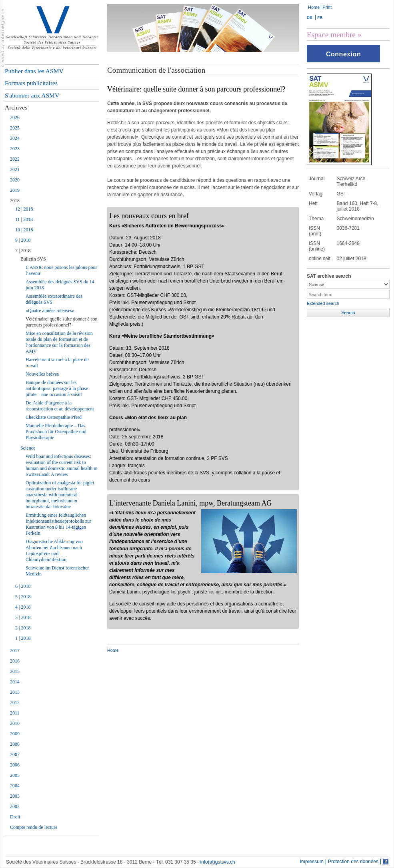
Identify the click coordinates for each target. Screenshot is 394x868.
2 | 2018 (23, 628)
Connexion (343, 54)
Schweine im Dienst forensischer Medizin (57, 571)
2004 (15, 786)
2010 (15, 723)
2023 (15, 149)
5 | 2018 (23, 597)
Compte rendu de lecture (34, 827)
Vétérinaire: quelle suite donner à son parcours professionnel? (62, 322)
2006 (15, 765)
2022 (15, 159)
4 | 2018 (23, 607)
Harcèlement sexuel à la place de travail (57, 363)
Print (327, 7)
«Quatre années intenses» (50, 311)
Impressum (312, 862)
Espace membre (331, 35)
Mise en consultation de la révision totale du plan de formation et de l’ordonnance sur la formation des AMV (59, 342)
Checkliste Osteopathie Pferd (54, 417)
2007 (15, 755)
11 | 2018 (24, 219)
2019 (15, 190)
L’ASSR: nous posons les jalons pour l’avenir (61, 270)
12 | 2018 (24, 209)
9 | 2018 (23, 240)
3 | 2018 (23, 617)
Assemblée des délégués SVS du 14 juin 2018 (60, 285)
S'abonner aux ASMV (32, 95)
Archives (16, 107)
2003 (15, 796)
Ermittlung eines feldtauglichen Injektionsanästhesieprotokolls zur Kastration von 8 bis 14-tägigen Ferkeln (58, 524)
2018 (15, 201)
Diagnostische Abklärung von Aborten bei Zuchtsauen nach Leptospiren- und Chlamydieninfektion (54, 550)
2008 (15, 744)
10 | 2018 (24, 230)
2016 (15, 661)
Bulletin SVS (33, 259)
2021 (15, 169)
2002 (15, 806)
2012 (15, 703)
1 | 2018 (23, 638)
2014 (15, 682)
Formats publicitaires (31, 83)
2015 (15, 671)
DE (309, 17)
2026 (15, 117)
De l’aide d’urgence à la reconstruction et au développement (60, 406)
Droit (15, 817)
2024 (15, 138)
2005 (15, 775)
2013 (15, 692)
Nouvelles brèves (42, 374)
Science (28, 448)
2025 (15, 128)
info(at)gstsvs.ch (217, 862)
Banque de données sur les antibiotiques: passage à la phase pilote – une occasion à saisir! (57, 388)
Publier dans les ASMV (34, 71)
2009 (15, 734)
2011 (15, 713)
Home (314, 7)
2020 (15, 180)
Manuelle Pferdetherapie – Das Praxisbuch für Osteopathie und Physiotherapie (56, 432)
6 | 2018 (23, 586)
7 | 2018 (23, 251)
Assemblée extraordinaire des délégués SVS (54, 299)
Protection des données (353, 862)
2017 (15, 651)
